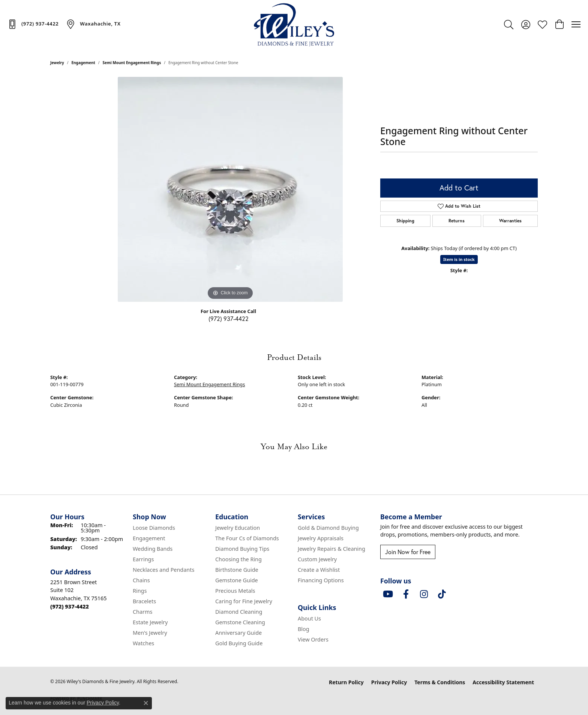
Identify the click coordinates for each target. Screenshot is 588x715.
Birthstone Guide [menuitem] (237, 570)
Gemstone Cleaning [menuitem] (240, 622)
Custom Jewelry (317, 559)
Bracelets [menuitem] (144, 601)
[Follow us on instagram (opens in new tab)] (424, 594)
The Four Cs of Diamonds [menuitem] (247, 538)
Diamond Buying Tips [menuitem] (242, 549)
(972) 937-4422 (229, 319)
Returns (457, 221)
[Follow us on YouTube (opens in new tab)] (388, 594)
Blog (304, 629)
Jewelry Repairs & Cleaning (331, 549)
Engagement (83, 63)
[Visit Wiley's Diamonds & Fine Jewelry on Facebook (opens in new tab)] (406, 594)
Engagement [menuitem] (149, 538)
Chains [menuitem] (141, 580)
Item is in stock (459, 259)
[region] (230, 189)
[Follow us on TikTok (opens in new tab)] (442, 594)
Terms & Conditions (440, 682)
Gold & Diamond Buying (328, 528)
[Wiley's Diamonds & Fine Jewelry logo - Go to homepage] (294, 24)
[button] (509, 24)
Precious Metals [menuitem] (235, 591)
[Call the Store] (70, 606)
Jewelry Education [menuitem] (238, 528)
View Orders (313, 639)
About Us (309, 618)
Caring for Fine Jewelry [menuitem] (244, 601)
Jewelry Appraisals (321, 538)
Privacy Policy (389, 682)
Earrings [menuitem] (143, 559)
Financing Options (321, 580)
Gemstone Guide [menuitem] (237, 580)
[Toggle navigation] (576, 24)
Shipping (405, 221)
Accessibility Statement (503, 682)
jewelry (57, 63)
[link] (33, 24)
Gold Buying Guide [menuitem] (239, 643)
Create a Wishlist (319, 570)
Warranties (510, 221)
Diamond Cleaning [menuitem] (239, 612)
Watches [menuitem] (143, 643)
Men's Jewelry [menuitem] (150, 633)
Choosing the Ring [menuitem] (238, 559)
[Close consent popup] (146, 703)
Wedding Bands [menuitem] (153, 549)
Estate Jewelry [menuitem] (150, 622)
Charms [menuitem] (142, 612)
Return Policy (346, 682)
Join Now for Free (408, 552)
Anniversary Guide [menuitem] (238, 633)
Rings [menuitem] (140, 591)
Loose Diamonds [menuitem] (154, 528)
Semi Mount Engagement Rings (132, 63)
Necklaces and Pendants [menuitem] (163, 570)
